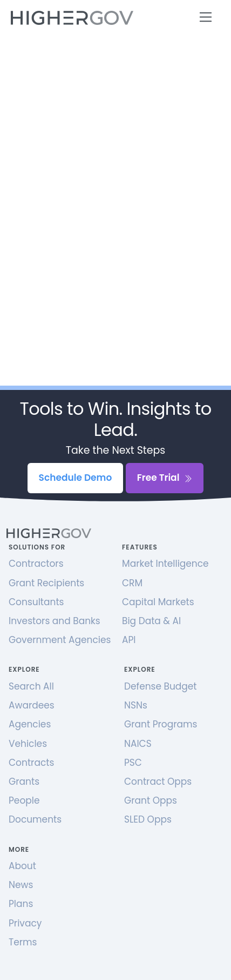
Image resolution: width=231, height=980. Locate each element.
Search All (31, 686)
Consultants (36, 602)
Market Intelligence (165, 564)
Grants (24, 782)
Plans (21, 904)
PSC (133, 763)
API (129, 640)
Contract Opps (158, 782)
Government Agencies (60, 640)
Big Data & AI (151, 621)
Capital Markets (158, 602)
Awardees (32, 705)
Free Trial (165, 478)
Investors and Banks (55, 621)
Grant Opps (151, 800)
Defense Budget (161, 686)
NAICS (138, 744)
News (21, 885)
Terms (23, 942)
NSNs (136, 705)
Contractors (36, 564)
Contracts (31, 763)
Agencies (30, 724)
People (24, 800)
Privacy (25, 923)
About (22, 866)
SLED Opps (148, 819)
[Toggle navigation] (206, 17)
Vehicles (28, 744)
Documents (35, 819)
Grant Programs (161, 724)
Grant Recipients (46, 583)
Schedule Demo (76, 478)
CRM (132, 583)
